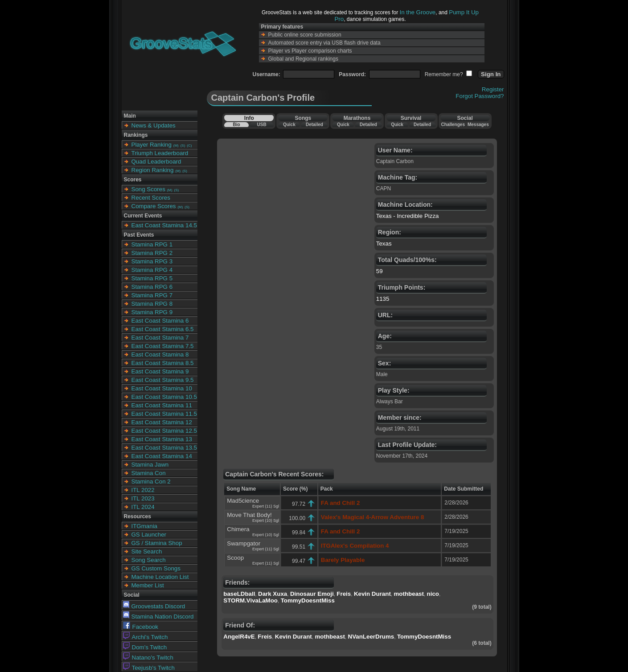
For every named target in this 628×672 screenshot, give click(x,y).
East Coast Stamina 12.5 (164, 431)
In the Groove (418, 12)
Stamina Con (149, 473)
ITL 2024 (143, 507)
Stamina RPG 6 (152, 287)
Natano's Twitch (148, 658)
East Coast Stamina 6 (160, 321)
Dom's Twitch (145, 647)
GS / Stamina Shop (157, 543)
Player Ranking (152, 145)
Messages (478, 125)
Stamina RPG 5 (152, 278)
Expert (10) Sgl (266, 520)
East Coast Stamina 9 (160, 371)
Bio (236, 125)
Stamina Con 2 (151, 481)
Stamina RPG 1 (152, 244)
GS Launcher (149, 535)
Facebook (141, 627)
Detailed (314, 125)
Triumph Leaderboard (160, 153)
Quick (289, 125)
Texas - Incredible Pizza (408, 216)
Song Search (149, 560)
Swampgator (244, 543)
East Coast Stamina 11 (162, 405)
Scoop (235, 558)
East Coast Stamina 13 (162, 439)
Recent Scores (151, 198)
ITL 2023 (143, 498)
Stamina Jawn (150, 465)
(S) (183, 145)
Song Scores (148, 189)
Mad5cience (243, 501)
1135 (383, 299)
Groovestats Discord (154, 606)
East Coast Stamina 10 (162, 388)
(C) (189, 145)
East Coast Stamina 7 (160, 338)
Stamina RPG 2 (152, 253)
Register (493, 89)
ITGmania (145, 526)
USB (262, 125)
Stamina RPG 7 (152, 295)
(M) (176, 145)
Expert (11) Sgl (266, 506)
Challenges (453, 125)
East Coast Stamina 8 (160, 354)
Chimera (238, 529)
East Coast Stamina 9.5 (163, 380)
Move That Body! (249, 515)
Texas (384, 244)
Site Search (147, 551)
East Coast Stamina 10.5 (164, 397)
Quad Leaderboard (156, 162)
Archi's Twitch (146, 637)
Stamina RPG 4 (152, 270)
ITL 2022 (143, 490)
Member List (148, 585)
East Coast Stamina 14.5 (164, 225)
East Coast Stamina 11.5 (164, 414)
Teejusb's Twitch (149, 668)
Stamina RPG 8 (152, 304)
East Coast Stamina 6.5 (163, 329)
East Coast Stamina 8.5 (163, 363)
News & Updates (154, 125)
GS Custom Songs (156, 568)
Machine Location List (160, 577)
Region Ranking (153, 170)
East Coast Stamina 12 (162, 422)
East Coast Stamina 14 (162, 456)
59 (380, 271)
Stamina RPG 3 (152, 261)
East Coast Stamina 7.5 (163, 346)
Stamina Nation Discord (158, 617)
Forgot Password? (480, 96)
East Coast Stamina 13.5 (164, 448)
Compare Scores (154, 206)
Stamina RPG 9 (152, 312)
